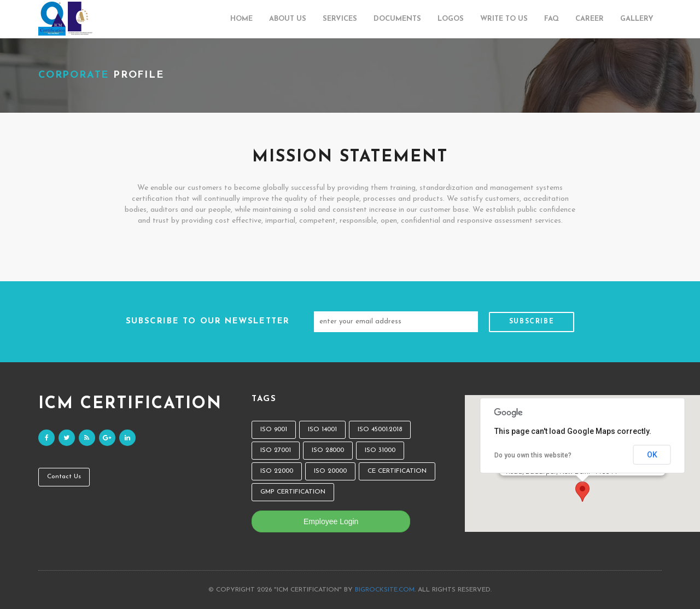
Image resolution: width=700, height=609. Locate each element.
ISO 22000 (277, 471)
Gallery (637, 19)
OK (652, 455)
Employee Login (331, 521)
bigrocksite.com (385, 590)
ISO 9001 (274, 430)
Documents (397, 19)
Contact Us (64, 477)
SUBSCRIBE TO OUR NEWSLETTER (208, 321)
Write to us (504, 19)
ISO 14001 (322, 430)
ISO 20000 (330, 471)
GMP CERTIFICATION (293, 492)
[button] (582, 492)
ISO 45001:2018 (380, 430)
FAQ (552, 19)
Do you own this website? (533, 455)
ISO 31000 (380, 450)
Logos (451, 19)
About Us (288, 19)
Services (340, 19)
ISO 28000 (328, 450)
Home (241, 19)
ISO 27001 (276, 450)
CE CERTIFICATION (397, 471)
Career (590, 19)
